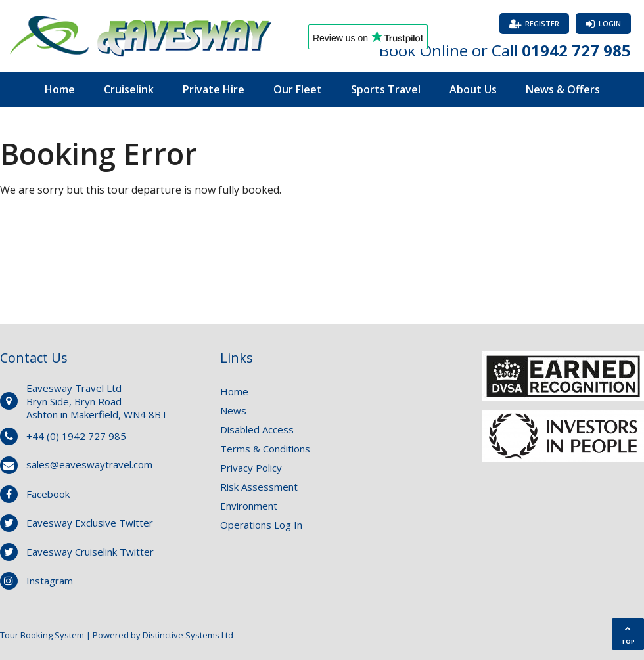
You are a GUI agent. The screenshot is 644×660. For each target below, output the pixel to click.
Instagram (50, 581)
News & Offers (563, 89)
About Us (473, 89)
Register (542, 23)
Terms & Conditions (265, 449)
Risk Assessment (259, 487)
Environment (249, 506)
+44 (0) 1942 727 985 (76, 436)
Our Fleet (298, 89)
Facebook (48, 494)
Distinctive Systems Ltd (188, 635)
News (233, 410)
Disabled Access (257, 429)
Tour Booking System (42, 635)
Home (60, 89)
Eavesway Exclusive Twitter (90, 523)
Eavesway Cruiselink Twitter (90, 552)
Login (610, 23)
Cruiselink (129, 89)
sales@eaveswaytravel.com (89, 464)
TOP (628, 635)
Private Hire (214, 89)
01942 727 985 (576, 50)
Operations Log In (261, 525)
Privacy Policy (251, 468)
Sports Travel (386, 89)
